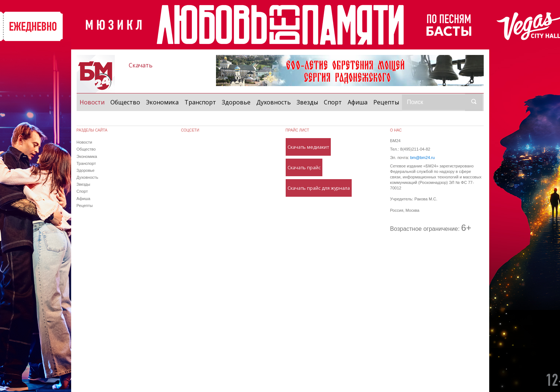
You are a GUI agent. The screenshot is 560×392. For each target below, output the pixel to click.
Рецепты (386, 102)
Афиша (358, 102)
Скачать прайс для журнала (319, 188)
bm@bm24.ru (422, 158)
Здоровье (236, 102)
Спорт (333, 102)
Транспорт (200, 102)
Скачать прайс (304, 167)
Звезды (307, 102)
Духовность (274, 102)
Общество (125, 102)
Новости (94, 102)
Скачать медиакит (308, 147)
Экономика (162, 102)
